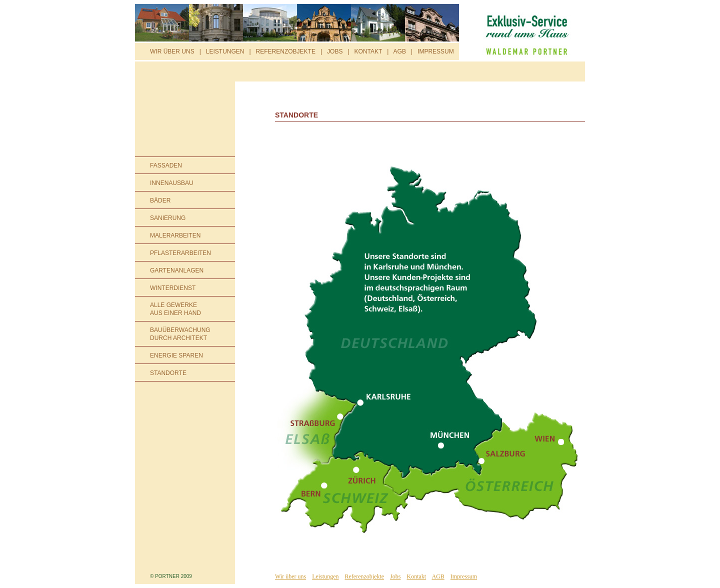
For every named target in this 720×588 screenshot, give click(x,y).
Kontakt (416, 576)
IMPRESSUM (436, 51)
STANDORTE (168, 373)
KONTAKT (368, 51)
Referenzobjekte (365, 576)
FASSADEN (166, 165)
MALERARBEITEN (175, 235)
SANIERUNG (168, 218)
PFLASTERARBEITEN (180, 253)
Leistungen (325, 576)
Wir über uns (290, 576)
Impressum (464, 576)
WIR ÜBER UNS (172, 51)
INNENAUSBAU (172, 183)
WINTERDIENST (173, 288)
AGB (400, 51)
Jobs (395, 576)
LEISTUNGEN (225, 51)
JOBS (335, 51)
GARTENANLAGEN (177, 270)
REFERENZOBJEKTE (286, 51)
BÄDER (160, 200)
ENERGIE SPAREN (176, 355)
